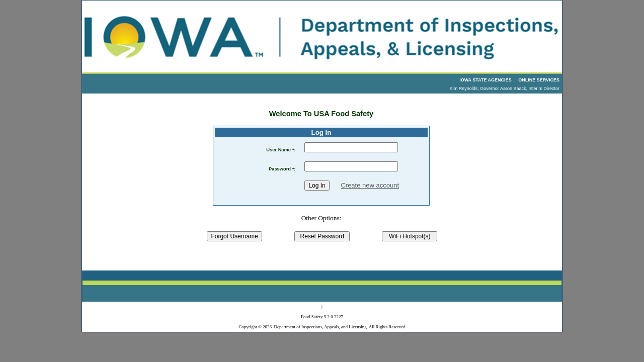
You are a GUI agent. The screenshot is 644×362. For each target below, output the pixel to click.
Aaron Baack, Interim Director (530, 88)
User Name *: (281, 150)
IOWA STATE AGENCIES (486, 80)
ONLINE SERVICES (539, 80)
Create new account (370, 185)
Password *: (282, 169)
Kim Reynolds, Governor (474, 88)
